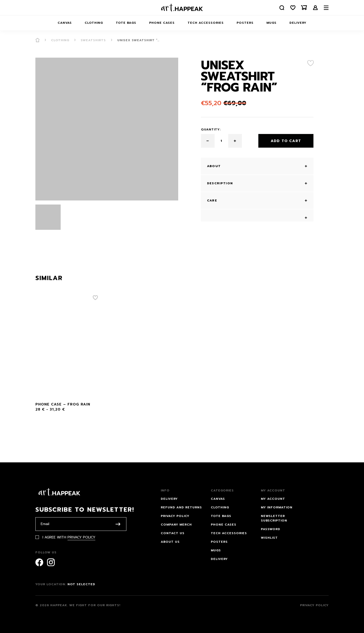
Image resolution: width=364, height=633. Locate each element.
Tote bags (126, 23)
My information (277, 507)
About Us (170, 542)
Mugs (271, 23)
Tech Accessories (206, 23)
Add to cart (286, 141)
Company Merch (176, 525)
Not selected (81, 584)
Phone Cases (162, 23)
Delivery (298, 23)
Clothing (94, 23)
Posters (245, 23)
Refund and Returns (181, 507)
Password (271, 529)
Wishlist (269, 538)
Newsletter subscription (274, 518)
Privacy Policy (81, 537)
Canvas (65, 23)
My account (273, 499)
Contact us (173, 533)
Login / (315, 8)
